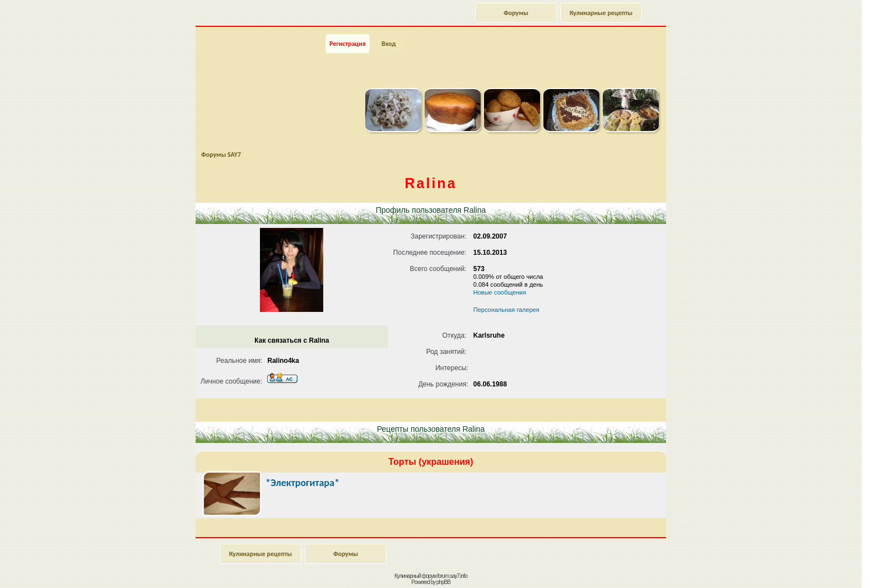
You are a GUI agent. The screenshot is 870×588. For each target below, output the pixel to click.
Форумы (516, 13)
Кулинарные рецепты (601, 13)
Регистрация (348, 44)
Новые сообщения (500, 292)
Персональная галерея (506, 310)
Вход (389, 44)
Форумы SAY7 (221, 155)
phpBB (443, 582)
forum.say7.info (452, 576)
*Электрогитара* (303, 483)
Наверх (822, 567)
